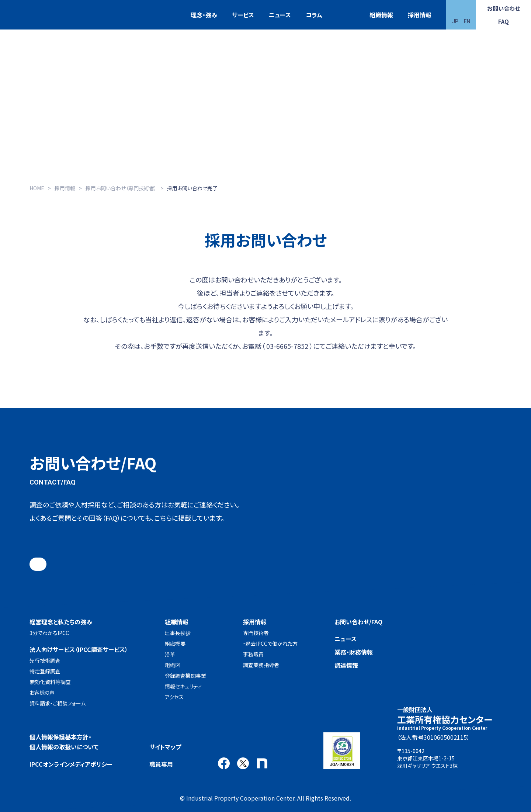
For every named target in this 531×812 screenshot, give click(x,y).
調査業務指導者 (261, 665)
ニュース (280, 15)
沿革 (170, 654)
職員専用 (161, 764)
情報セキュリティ (183, 686)
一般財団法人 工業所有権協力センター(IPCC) (35, 15)
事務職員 (253, 654)
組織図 (173, 665)
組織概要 (175, 643)
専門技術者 (256, 633)
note (262, 763)
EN (467, 21)
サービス (243, 15)
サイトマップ (165, 747)
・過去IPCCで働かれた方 (270, 643)
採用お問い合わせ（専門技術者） (121, 188)
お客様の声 (42, 693)
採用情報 (420, 15)
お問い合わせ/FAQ (358, 622)
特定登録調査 (45, 671)
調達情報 (346, 665)
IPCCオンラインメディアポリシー (71, 764)
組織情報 (381, 15)
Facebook (224, 763)
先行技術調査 (45, 660)
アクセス (174, 697)
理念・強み (204, 15)
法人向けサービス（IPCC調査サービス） (79, 649)
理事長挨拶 (178, 633)
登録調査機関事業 (185, 676)
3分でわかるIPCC (49, 633)
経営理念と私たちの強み (61, 622)
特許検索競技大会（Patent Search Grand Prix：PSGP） (346, 15)
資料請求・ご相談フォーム (58, 703)
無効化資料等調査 (50, 682)
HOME (37, 188)
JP (455, 21)
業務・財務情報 (354, 652)
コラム (314, 15)
